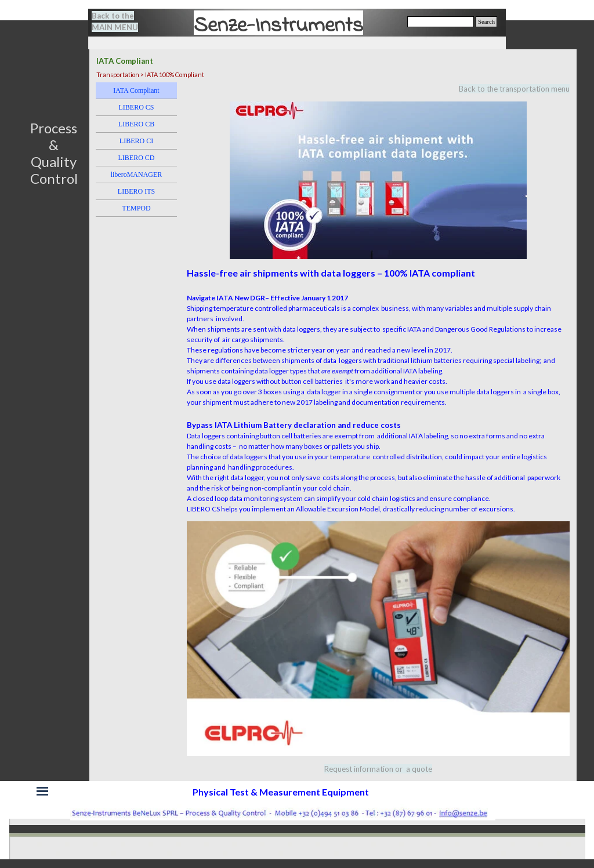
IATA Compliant (136, 90)
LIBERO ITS (136, 191)
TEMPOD (136, 208)
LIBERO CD (137, 158)
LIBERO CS (136, 107)
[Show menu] (42, 791)
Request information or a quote (378, 769)
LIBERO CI (136, 141)
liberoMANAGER (137, 175)
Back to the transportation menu (514, 89)
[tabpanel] (122, 21)
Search (486, 22)
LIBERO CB (136, 124)
